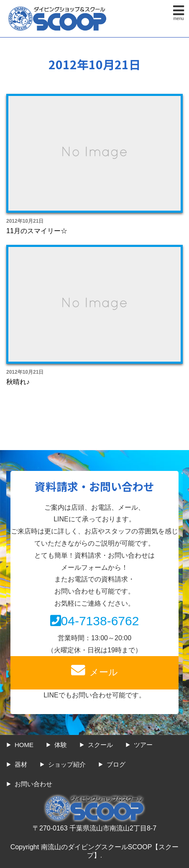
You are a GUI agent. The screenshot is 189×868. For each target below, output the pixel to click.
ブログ (116, 764)
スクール (100, 745)
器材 (21, 764)
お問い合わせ (33, 784)
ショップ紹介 (67, 764)
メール (94, 670)
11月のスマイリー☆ (37, 231)
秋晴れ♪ (18, 382)
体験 (61, 745)
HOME (24, 745)
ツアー (143, 745)
